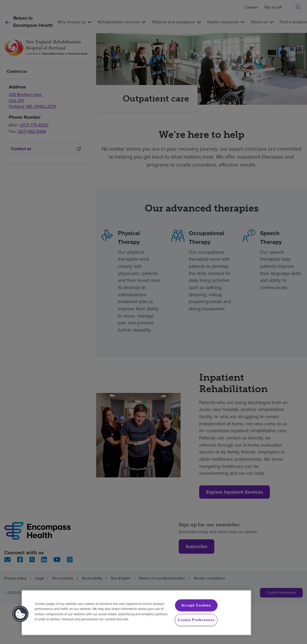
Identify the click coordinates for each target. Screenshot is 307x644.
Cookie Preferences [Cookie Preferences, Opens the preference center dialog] (196, 620)
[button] (20, 614)
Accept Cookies (196, 605)
